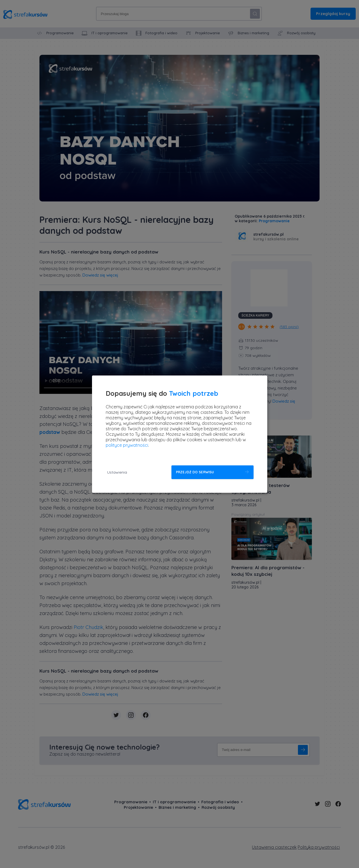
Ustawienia (117, 472)
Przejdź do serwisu (195, 472)
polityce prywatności (127, 445)
